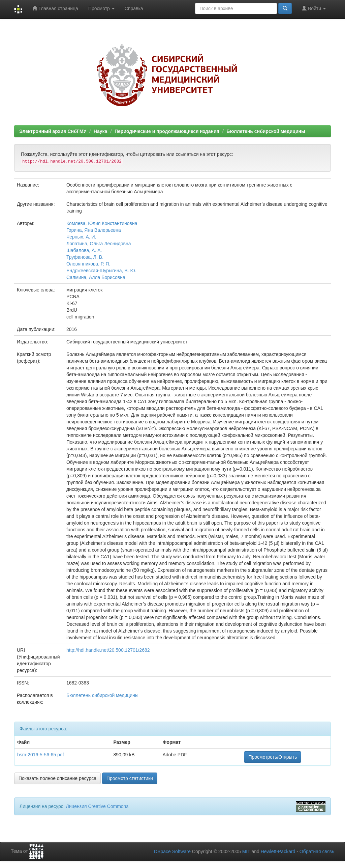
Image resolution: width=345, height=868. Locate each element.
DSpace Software (172, 851)
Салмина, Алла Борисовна (96, 277)
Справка (134, 8)
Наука (100, 131)
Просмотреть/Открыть (273, 757)
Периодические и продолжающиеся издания (167, 131)
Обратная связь (317, 851)
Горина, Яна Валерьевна (94, 230)
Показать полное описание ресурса (57, 778)
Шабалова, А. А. (84, 250)
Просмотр (101, 8)
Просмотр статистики (130, 778)
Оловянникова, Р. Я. (88, 264)
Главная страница (55, 8)
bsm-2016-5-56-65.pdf (41, 755)
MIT (246, 851)
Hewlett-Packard (278, 851)
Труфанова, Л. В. (85, 257)
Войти (314, 8)
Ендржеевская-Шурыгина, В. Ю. (101, 271)
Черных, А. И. (81, 237)
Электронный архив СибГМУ (53, 131)
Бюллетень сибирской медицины (266, 131)
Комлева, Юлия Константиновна (102, 223)
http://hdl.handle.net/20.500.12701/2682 (108, 650)
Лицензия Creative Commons (97, 806)
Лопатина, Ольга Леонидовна (99, 244)
